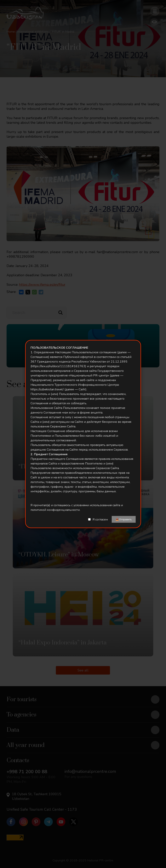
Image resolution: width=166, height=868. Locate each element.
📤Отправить (124, 519)
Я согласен (100, 519)
